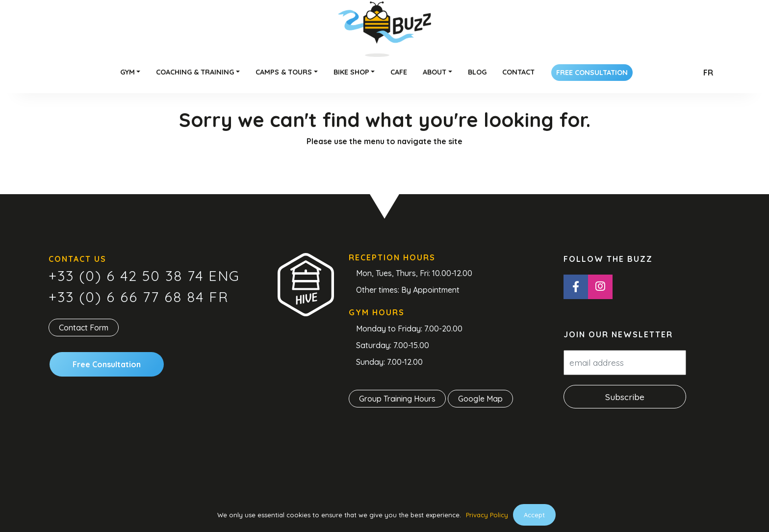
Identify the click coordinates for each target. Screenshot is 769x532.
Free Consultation (592, 73)
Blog (477, 72)
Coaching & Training (195, 72)
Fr (708, 73)
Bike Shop (351, 72)
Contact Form (84, 328)
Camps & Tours (284, 72)
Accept (534, 515)
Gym (128, 72)
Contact (518, 72)
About (435, 72)
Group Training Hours (397, 399)
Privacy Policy (487, 515)
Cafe (399, 72)
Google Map (480, 399)
